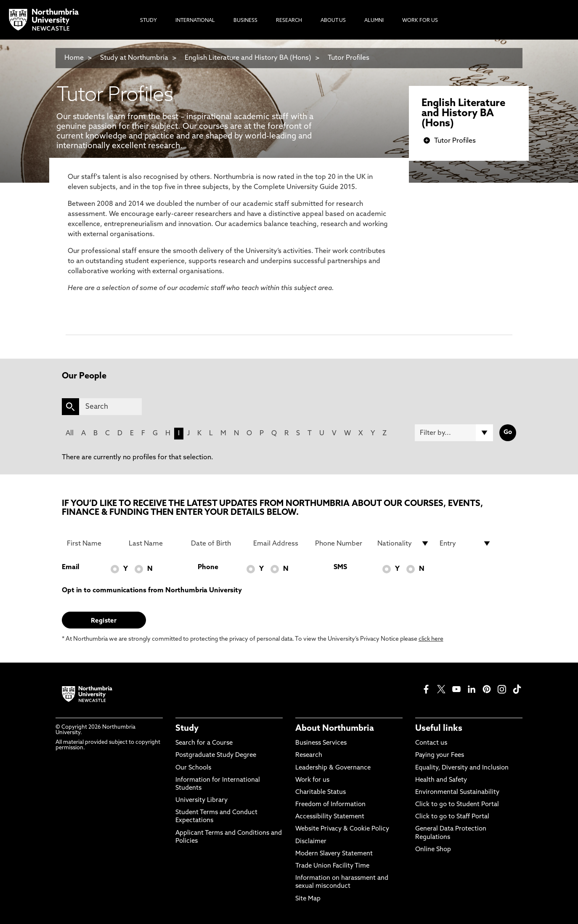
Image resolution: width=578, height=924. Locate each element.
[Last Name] (155, 543)
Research (309, 755)
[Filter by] (454, 433)
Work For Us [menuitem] (420, 21)
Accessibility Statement (330, 817)
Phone (208, 567)
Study (187, 729)
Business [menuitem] (245, 21)
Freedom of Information (330, 805)
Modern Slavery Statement (334, 854)
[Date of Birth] (217, 543)
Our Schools (193, 768)
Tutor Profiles (349, 58)
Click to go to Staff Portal (452, 817)
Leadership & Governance (333, 768)
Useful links (439, 729)
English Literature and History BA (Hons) (248, 58)
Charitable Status (321, 792)
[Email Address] (279, 543)
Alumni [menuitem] (374, 21)
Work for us (312, 780)
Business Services (321, 743)
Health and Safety (441, 780)
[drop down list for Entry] (466, 543)
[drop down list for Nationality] (403, 543)
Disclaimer (311, 842)
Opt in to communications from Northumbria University (152, 591)
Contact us (431, 743)
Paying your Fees (440, 755)
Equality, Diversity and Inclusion (462, 768)
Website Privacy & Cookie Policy (342, 829)
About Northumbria (335, 729)
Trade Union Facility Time (332, 866)
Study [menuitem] (148, 21)
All (70, 434)
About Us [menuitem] (333, 21)
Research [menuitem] (289, 21)
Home (74, 58)
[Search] (110, 407)
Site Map (308, 899)
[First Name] (93, 543)
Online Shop (433, 850)
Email (70, 567)
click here (431, 639)
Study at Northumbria (134, 58)
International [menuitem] (195, 21)
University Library (202, 800)
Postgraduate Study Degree (216, 755)
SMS (340, 567)
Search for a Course (204, 743)
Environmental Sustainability (457, 792)
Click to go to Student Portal (457, 805)
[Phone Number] (341, 543)
